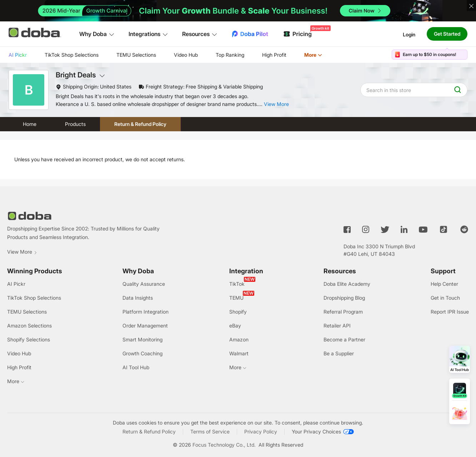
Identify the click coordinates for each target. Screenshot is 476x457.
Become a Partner (344, 339)
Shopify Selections (29, 339)
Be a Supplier (339, 353)
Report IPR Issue (450, 312)
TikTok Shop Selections (72, 55)
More (313, 55)
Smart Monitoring (142, 339)
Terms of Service (210, 431)
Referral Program (343, 312)
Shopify (238, 312)
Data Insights (138, 298)
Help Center (444, 284)
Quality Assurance (144, 284)
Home (30, 124)
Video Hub (186, 55)
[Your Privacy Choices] (323, 432)
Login (409, 34)
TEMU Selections (136, 55)
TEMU (236, 298)
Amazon (239, 339)
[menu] (174, 55)
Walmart (239, 353)
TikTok (237, 284)
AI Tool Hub (136, 367)
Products (75, 124)
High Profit (274, 55)
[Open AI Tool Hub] (460, 359)
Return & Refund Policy (140, 124)
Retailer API (337, 326)
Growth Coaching (142, 353)
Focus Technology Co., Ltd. (224, 445)
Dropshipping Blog (344, 298)
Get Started (447, 34)
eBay (235, 326)
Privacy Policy (261, 431)
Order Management (145, 326)
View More (22, 252)
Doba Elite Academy (347, 284)
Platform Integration (146, 312)
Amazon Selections (29, 326)
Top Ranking (230, 55)
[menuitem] (18, 55)
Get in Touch (445, 298)
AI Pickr (18, 55)
